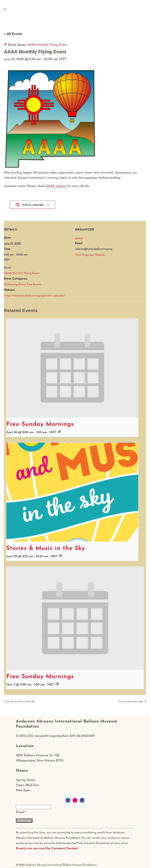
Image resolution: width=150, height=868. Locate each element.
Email (21, 812)
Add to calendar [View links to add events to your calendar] (33, 205)
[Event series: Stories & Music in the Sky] (60, 556)
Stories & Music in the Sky (46, 548)
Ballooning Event (15, 285)
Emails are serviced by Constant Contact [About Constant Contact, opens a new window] (47, 849)
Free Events (34, 285)
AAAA (79, 239)
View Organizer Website (90, 255)
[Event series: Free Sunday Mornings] (59, 432)
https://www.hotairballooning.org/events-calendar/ (34, 296)
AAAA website (56, 186)
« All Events (13, 34)
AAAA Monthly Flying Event (22, 273)
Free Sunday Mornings (40, 424)
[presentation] (72, 368)
